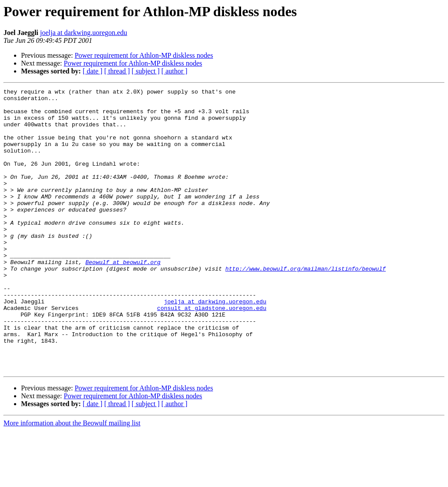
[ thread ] (117, 71)
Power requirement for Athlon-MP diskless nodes (144, 55)
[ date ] (93, 71)
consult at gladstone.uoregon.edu (212, 352)
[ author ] (175, 71)
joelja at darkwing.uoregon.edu (84, 33)
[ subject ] (146, 71)
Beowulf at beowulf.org (123, 297)
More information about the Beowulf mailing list (72, 479)
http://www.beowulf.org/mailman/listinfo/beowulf (306, 305)
